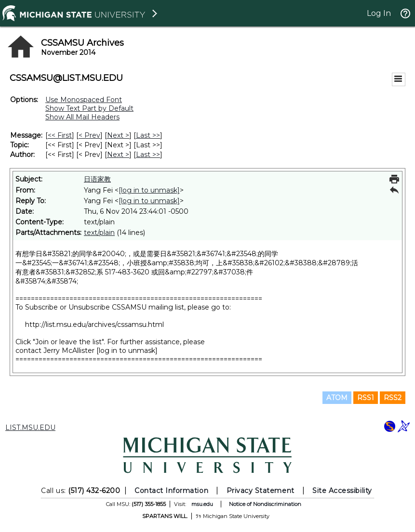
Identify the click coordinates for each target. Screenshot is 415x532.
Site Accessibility (342, 491)
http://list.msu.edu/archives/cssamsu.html (94, 324)
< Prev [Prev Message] (89, 135)
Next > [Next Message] (118, 135)
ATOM (337, 398)
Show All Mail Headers (82, 117)
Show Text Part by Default (89, 108)
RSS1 (366, 398)
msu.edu (202, 504)
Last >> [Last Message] (148, 135)
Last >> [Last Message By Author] (148, 155)
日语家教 (97, 179)
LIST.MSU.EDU (30, 428)
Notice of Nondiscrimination (265, 504)
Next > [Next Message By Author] (118, 155)
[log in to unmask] (149, 190)
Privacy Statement (261, 491)
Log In (379, 13)
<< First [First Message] (60, 135)
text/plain (99, 233)
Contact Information (171, 491)
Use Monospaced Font (84, 100)
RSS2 (393, 398)
